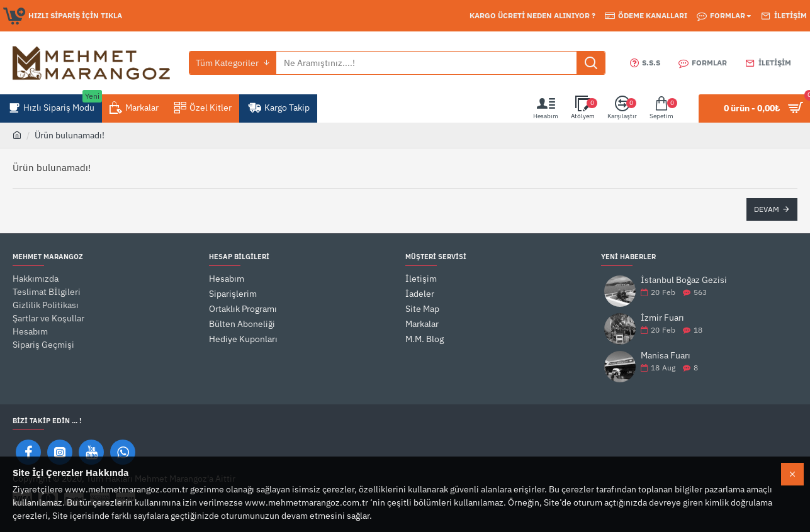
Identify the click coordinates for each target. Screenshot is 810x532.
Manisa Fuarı (666, 356)
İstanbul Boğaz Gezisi (684, 280)
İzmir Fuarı (662, 318)
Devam (767, 209)
